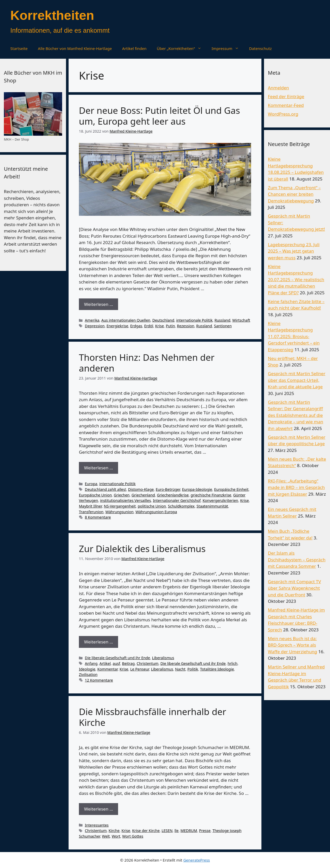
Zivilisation (88, 674)
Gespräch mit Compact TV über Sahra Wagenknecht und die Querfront (294, 588)
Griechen (122, 495)
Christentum (148, 663)
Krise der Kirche (146, 831)
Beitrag (128, 663)
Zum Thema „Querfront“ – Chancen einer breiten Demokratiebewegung (294, 194)
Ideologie (87, 669)
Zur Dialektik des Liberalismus (142, 549)
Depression (95, 326)
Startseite (19, 48)
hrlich (233, 663)
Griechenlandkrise (173, 495)
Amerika (92, 320)
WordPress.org (283, 114)
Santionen (223, 326)
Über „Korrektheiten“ (181, 48)
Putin (170, 326)
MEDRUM (189, 831)
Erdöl (149, 326)
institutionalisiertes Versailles (125, 500)
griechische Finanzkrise (211, 495)
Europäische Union (95, 495)
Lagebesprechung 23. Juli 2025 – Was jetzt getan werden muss (294, 251)
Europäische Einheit (231, 489)
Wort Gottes (133, 836)
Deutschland (163, 320)
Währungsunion (119, 512)
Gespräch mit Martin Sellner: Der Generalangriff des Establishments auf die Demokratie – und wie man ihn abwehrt (296, 415)
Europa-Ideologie (197, 489)
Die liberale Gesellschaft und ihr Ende (117, 658)
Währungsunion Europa (156, 512)
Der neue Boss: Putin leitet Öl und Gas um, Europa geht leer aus (159, 116)
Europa (91, 484)
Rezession (185, 326)
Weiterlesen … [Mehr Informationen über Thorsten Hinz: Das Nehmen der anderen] (98, 468)
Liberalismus (163, 658)
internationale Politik (194, 320)
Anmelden (278, 88)
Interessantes (97, 825)
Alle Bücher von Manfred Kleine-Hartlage (75, 48)
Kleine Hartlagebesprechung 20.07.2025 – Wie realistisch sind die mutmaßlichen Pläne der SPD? (296, 280)
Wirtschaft (241, 320)
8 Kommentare (98, 517)
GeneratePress (197, 860)
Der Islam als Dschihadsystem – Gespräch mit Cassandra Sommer (297, 560)
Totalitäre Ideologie (217, 669)
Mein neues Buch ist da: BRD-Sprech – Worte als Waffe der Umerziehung (292, 645)
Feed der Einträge (286, 96)
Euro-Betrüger (168, 489)
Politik (193, 669)
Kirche (114, 831)
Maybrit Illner (90, 506)
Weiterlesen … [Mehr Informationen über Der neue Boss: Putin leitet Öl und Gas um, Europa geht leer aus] (98, 304)
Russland (222, 320)
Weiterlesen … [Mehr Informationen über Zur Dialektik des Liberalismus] (98, 642)
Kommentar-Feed (286, 105)
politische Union (152, 506)
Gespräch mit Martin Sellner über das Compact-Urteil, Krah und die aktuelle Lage (297, 380)
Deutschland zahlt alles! (105, 489)
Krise (160, 326)
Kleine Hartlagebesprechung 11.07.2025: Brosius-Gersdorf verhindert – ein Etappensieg (294, 336)
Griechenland (143, 495)
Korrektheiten (52, 15)
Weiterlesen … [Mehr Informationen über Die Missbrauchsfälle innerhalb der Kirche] (98, 809)
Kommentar (107, 669)
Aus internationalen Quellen (126, 320)
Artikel (105, 663)
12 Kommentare (99, 680)
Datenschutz (260, 48)
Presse (205, 831)
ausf (116, 663)
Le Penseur (140, 669)
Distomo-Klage (141, 489)
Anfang (91, 663)
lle (177, 831)
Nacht (180, 669)
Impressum (228, 48)
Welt (106, 836)
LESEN (167, 831)
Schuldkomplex (181, 506)
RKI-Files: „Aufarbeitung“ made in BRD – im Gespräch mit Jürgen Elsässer (296, 487)
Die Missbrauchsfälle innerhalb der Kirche (152, 717)
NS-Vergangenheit (120, 506)
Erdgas (136, 326)
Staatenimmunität (212, 506)
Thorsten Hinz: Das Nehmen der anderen (147, 363)
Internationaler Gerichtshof (177, 500)
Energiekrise (117, 326)
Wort (116, 836)
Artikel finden (134, 48)
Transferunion (91, 512)
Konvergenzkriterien (220, 500)
